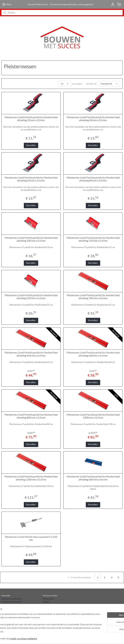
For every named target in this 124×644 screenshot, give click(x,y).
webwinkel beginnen (89, 638)
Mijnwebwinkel (115, 638)
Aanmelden (9, 625)
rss (79, 638)
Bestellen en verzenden (12, 601)
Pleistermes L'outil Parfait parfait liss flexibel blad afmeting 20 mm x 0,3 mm (31, 119)
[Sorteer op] (109, 84)
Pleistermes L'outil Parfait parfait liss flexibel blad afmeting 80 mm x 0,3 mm (93, 179)
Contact (46, 601)
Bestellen (31, 145)
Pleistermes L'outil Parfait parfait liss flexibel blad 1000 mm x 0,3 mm (93, 416)
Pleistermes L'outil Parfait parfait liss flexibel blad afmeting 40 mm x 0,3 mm (93, 119)
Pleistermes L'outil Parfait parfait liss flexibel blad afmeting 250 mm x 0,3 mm (31, 297)
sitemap (73, 638)
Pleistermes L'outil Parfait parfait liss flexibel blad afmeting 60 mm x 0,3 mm (31, 179)
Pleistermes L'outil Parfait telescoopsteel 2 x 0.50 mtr (31, 538)
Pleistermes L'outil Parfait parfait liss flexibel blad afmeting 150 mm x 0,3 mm (93, 239)
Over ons (5, 604)
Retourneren (48, 598)
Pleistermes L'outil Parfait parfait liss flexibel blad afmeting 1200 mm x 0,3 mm (31, 478)
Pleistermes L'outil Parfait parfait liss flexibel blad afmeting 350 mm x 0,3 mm (93, 297)
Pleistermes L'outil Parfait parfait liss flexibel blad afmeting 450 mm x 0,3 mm (31, 354)
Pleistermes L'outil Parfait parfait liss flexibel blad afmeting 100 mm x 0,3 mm (31, 239)
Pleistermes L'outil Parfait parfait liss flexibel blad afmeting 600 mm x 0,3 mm (93, 354)
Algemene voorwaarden (12, 598)
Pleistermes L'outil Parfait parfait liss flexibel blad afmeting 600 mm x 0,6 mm (93, 478)
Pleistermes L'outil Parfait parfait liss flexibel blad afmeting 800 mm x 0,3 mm (31, 416)
